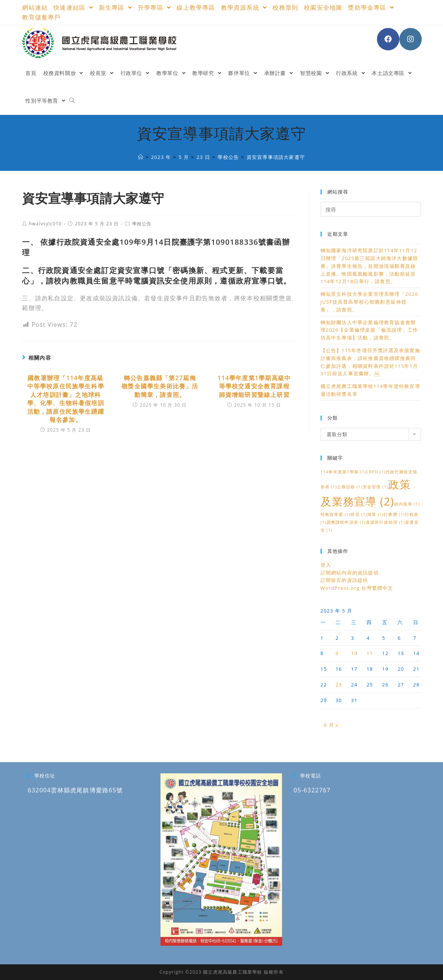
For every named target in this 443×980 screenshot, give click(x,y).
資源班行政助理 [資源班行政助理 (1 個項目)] (385, 522)
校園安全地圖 (323, 7)
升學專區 (154, 7)
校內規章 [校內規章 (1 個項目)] (407, 504)
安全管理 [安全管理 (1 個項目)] (376, 487)
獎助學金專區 (371, 7)
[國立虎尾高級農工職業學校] (141, 157)
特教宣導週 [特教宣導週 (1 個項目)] (336, 514)
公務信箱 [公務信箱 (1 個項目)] (350, 487)
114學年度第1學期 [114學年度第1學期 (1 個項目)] (343, 472)
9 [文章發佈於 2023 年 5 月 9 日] (337, 653)
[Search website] (72, 101)
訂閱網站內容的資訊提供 (350, 573)
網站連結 (35, 7)
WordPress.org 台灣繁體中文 (357, 588)
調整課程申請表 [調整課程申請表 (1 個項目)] (346, 522)
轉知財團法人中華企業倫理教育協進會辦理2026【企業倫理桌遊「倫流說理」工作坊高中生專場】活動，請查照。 (369, 330)
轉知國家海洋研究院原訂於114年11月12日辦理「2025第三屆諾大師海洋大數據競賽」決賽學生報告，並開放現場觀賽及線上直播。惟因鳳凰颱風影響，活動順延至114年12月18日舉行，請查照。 (369, 266)
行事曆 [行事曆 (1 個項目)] (394, 514)
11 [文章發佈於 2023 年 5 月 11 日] (370, 653)
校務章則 (285, 7)
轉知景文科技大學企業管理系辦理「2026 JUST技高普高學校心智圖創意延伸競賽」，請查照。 (369, 302)
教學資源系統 (244, 7)
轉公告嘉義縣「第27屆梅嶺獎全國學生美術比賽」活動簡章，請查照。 (160, 386)
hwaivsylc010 (46, 224)
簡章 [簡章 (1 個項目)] (375, 514)
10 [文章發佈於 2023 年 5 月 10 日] (354, 653)
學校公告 (142, 224)
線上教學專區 (196, 7)
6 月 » (331, 725)
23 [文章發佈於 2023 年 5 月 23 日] (339, 685)
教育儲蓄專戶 (41, 17)
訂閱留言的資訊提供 (344, 580)
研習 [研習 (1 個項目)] (359, 514)
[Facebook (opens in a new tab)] (388, 39)
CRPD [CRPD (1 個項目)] (376, 472)
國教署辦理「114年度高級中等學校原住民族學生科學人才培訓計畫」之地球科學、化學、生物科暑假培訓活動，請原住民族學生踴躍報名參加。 (66, 399)
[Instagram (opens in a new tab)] (411, 39)
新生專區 (116, 7)
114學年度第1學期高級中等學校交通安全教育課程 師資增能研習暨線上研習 (254, 386)
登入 (326, 565)
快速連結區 (73, 7)
